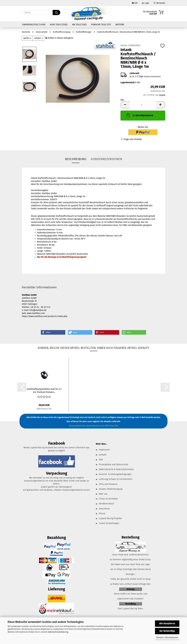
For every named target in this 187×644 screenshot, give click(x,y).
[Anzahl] (143, 105)
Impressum (104, 450)
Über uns (103, 494)
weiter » (27, 38)
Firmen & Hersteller (108, 499)
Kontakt (103, 455)
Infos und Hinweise (108, 484)
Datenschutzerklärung (58, 632)
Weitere (120, 25)
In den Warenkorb (139, 115)
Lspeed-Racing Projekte (110, 518)
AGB (101, 460)
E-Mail (143, 417)
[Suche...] (56, 12)
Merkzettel (159, 3)
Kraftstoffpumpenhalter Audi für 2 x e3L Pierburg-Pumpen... (44, 390)
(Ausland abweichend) (152, 77)
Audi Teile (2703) (59, 25)
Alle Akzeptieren (167, 624)
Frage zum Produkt (133, 139)
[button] (125, 105)
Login (146, 3)
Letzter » (38, 38)
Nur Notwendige (167, 631)
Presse (102, 514)
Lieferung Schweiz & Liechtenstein (116, 479)
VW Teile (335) (79, 25)
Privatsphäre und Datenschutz (113, 464)
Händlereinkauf (106, 504)
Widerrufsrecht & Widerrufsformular (116, 469)
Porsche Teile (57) (101, 25)
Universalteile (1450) (34, 25)
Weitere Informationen (167, 638)
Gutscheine (104, 509)
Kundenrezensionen (107, 159)
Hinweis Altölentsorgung (111, 489)
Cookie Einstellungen (109, 523)
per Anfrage (129, 417)
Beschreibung (76, 159)
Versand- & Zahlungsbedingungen (115, 474)
